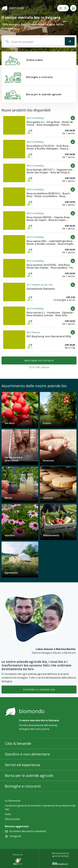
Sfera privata (12, 819)
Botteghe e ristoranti (23, 786)
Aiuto (8, 814)
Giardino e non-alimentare (27, 754)
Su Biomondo (13, 801)
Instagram (15, 836)
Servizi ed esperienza (22, 765)
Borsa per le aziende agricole (29, 775)
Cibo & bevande (18, 743)
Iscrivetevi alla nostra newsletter (28, 831)
